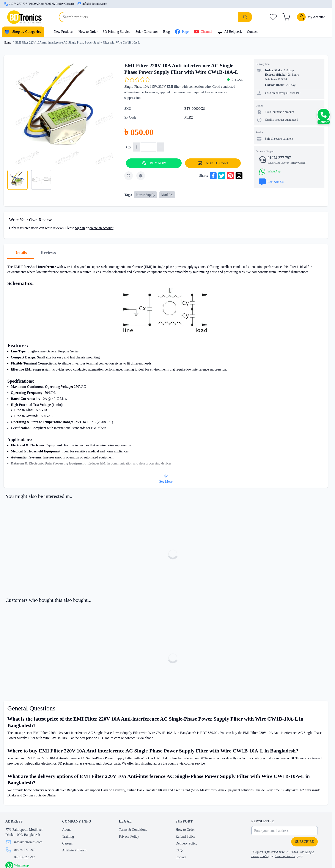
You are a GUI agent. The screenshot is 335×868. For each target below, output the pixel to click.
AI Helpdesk (230, 32)
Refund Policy (186, 836)
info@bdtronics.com (92, 4)
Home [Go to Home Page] (7, 43)
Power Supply (145, 195)
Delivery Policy (186, 843)
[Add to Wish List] (129, 176)
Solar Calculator (147, 32)
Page (182, 32)
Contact (252, 32)
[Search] (245, 17)
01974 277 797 (24, 850)
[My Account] (311, 17)
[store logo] (24, 17)
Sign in (80, 228)
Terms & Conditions (133, 830)
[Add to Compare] (141, 176)
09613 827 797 (24, 857)
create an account (101, 228)
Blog (166, 32)
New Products (63, 32)
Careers (67, 843)
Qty (129, 147)
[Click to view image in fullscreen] (60, 112)
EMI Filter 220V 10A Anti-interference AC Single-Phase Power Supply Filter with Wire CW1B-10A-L (78, 43)
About (66, 830)
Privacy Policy (129, 836)
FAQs (180, 850)
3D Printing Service (117, 32)
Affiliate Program (74, 850)
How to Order (88, 32)
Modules (167, 195)
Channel (203, 32)
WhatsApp (21, 865)
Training (68, 836)
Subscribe (304, 842)
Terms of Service (285, 856)
